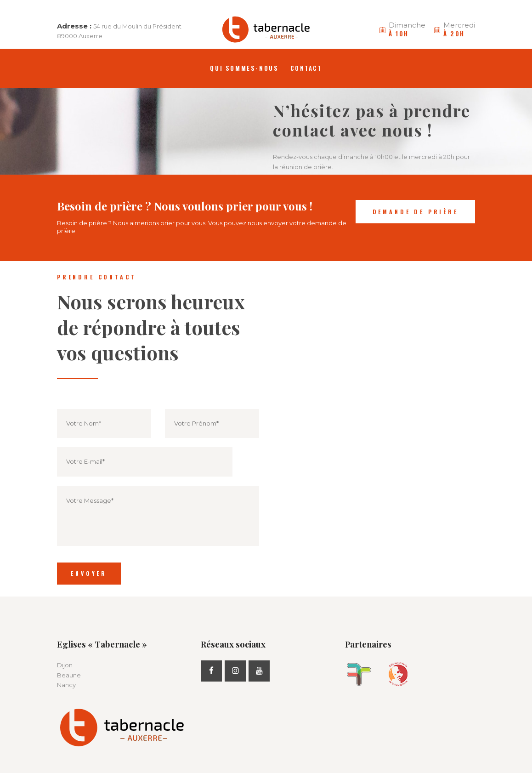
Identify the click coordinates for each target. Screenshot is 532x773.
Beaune (69, 675)
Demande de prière (416, 212)
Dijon (65, 665)
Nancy (66, 685)
